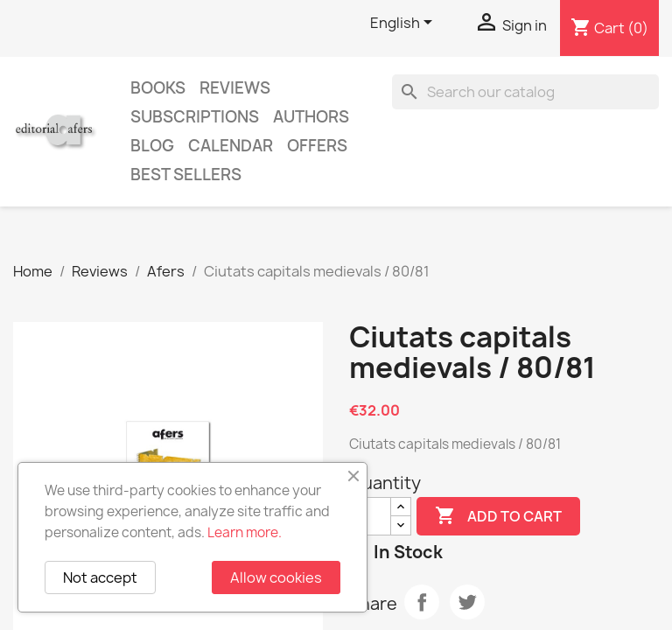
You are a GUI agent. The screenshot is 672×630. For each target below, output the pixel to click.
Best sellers (186, 175)
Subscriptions (195, 117)
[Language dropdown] (404, 24)
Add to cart (498, 516)
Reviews (235, 88)
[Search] (525, 92)
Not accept (100, 577)
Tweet (467, 602)
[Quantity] (370, 516)
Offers (317, 146)
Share (422, 602)
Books (158, 88)
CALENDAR (231, 146)
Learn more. (245, 532)
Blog (152, 146)
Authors (311, 117)
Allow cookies (276, 577)
